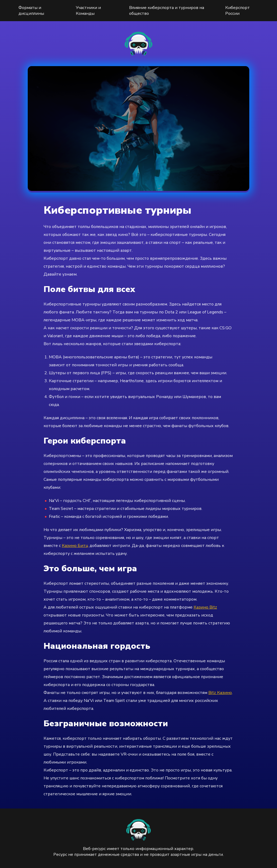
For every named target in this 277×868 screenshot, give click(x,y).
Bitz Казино (220, 693)
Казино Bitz (205, 607)
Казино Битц (75, 546)
